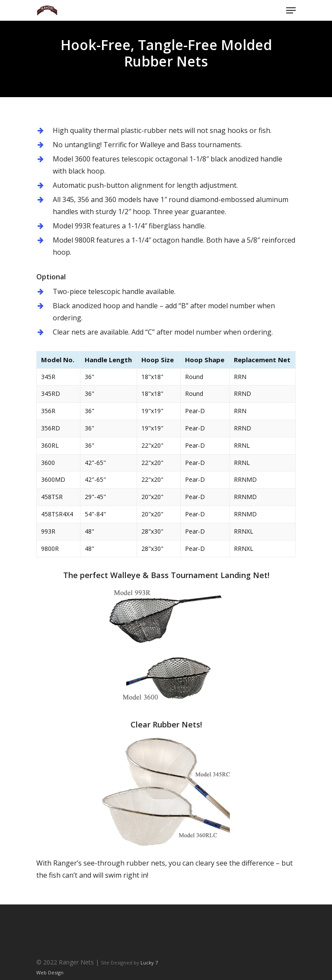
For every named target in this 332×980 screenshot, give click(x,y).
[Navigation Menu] (291, 10)
